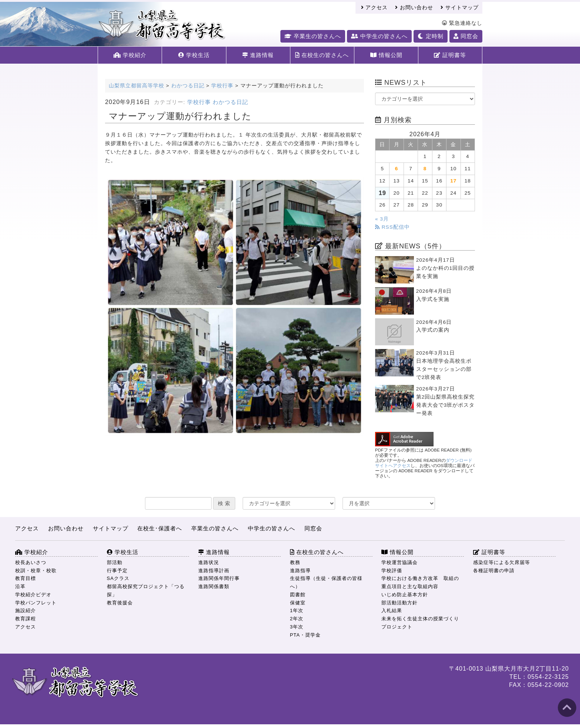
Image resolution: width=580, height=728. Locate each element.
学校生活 (194, 55)
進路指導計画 (214, 571)
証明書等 (450, 55)
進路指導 (300, 571)
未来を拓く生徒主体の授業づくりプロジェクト (420, 623)
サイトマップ (460, 8)
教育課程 (26, 619)
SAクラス (118, 578)
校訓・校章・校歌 (36, 571)
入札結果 (392, 610)
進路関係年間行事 (219, 578)
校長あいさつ (31, 562)
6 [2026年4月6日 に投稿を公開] (397, 169)
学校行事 (199, 102)
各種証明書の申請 (494, 571)
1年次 (297, 610)
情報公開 (386, 55)
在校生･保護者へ (160, 528)
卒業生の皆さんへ (313, 36)
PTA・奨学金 (305, 635)
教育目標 (26, 578)
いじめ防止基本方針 (405, 595)
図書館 (298, 595)
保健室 (298, 603)
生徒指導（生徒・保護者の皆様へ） (326, 582)
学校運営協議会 (399, 562)
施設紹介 (26, 610)
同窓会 (466, 36)
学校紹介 (130, 55)
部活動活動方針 (399, 603)
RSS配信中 (392, 227)
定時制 (430, 36)
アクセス (375, 8)
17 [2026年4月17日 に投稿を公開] (453, 181)
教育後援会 (120, 603)
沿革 (20, 586)
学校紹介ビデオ (33, 595)
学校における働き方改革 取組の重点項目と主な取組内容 (420, 582)
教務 (295, 562)
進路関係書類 (214, 586)
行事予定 (117, 571)
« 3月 (382, 219)
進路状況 (209, 562)
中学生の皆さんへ (379, 36)
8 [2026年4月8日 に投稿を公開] (425, 169)
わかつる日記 (230, 102)
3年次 (297, 627)
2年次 (297, 619)
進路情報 (258, 55)
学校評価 (392, 571)
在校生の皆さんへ (322, 55)
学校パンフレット (36, 603)
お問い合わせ (414, 8)
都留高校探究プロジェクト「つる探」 (146, 591)
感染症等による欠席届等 (502, 562)
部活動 (115, 562)
